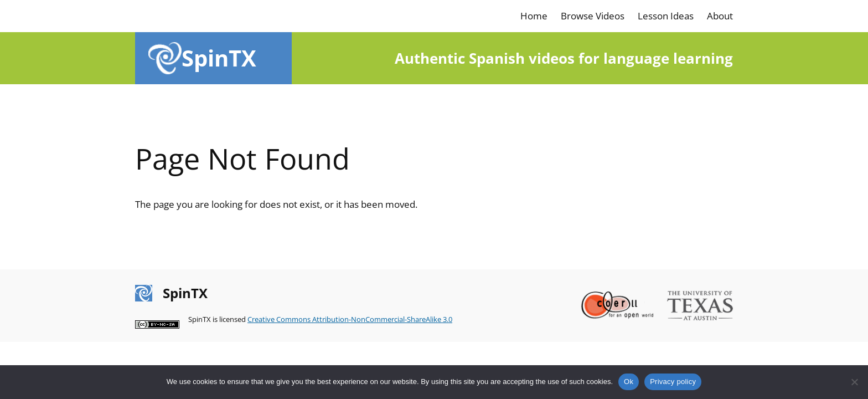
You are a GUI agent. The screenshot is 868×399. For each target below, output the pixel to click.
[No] (854, 382)
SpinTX (219, 58)
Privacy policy (673, 382)
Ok (629, 382)
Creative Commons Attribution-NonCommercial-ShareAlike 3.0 (350, 319)
